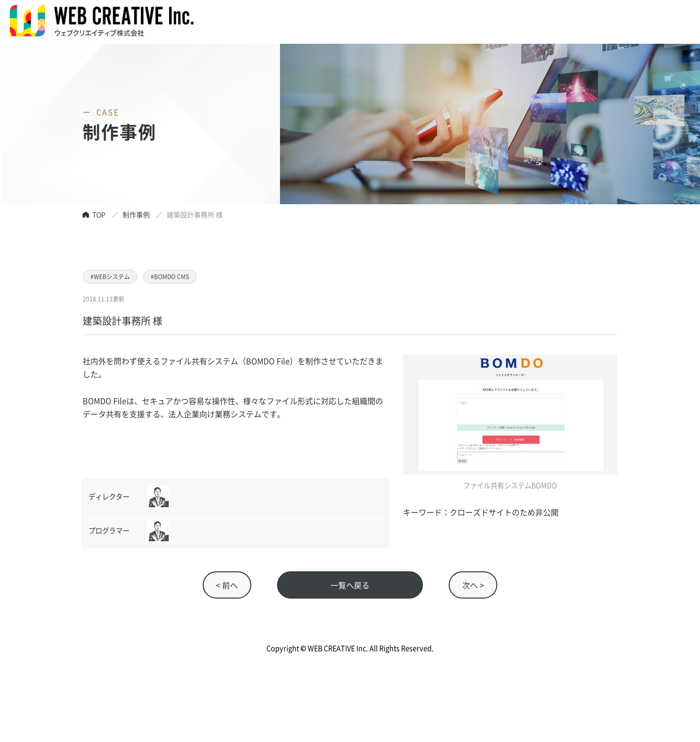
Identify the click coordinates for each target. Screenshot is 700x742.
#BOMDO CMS (170, 276)
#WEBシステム (110, 276)
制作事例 (136, 214)
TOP (99, 214)
